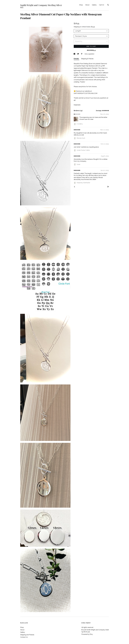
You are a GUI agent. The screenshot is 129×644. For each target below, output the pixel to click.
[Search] (108, 5)
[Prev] (74, 187)
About (87, 5)
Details (77, 59)
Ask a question (89, 54)
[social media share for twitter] (78, 54)
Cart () (102, 5)
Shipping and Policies (27, 635)
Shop (81, 5)
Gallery (94, 5)
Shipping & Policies (87, 59)
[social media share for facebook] (75, 54)
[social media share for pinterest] (82, 54)
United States (86, 27)
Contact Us (24, 637)
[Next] (108, 187)
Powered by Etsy (87, 634)
